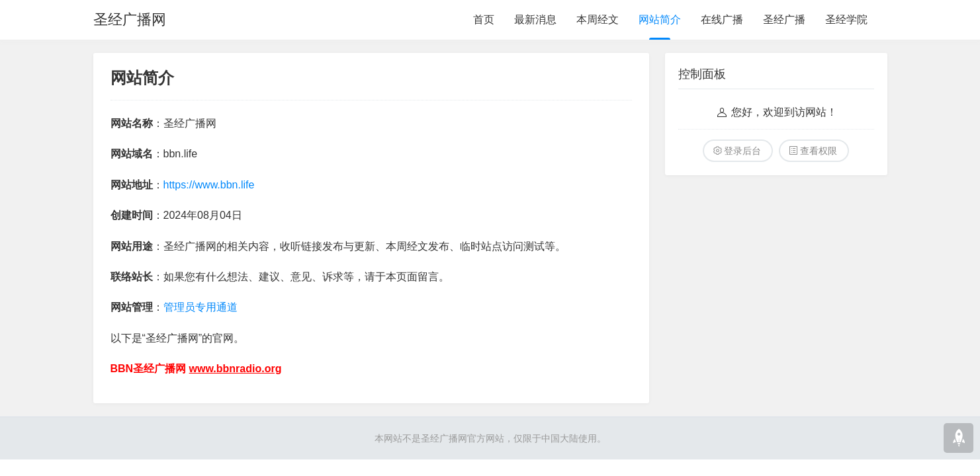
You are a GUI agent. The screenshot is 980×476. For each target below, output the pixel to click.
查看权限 (819, 151)
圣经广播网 (130, 20)
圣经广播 (784, 20)
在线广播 (722, 20)
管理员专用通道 (200, 307)
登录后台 (742, 151)
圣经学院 (846, 20)
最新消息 (535, 20)
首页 (484, 20)
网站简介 (660, 20)
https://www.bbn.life (209, 185)
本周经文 (598, 20)
